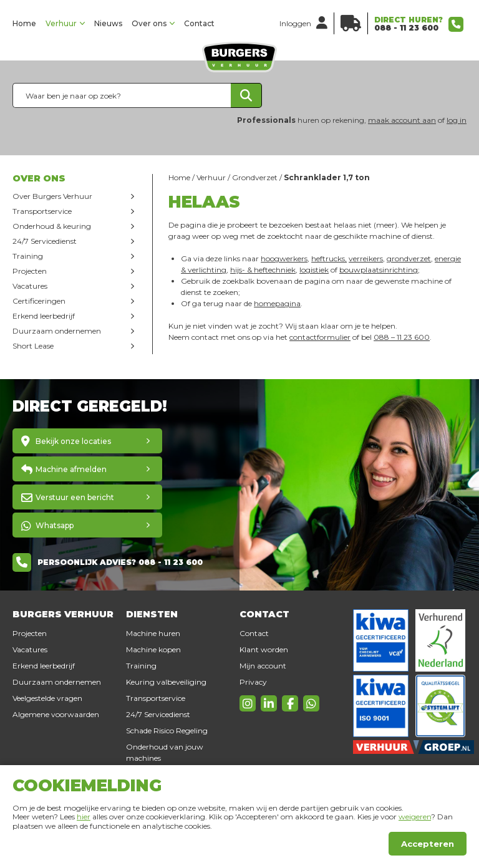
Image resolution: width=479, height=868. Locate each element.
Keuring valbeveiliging (166, 682)
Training (28, 256)
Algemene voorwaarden (56, 714)
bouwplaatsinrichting (379, 270)
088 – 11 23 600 (402, 337)
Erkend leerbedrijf (44, 316)
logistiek (314, 270)
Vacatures (30, 286)
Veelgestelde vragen (47, 698)
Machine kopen (153, 649)
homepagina (277, 303)
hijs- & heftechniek (263, 270)
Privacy (253, 682)
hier (84, 817)
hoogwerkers (284, 258)
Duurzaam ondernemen (57, 331)
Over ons (149, 23)
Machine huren (153, 633)
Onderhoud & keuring (52, 226)
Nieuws (108, 23)
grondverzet (409, 258)
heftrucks (328, 258)
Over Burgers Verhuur (52, 196)
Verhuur (61, 23)
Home (24, 23)
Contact (199, 23)
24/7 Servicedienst (45, 241)
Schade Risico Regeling (167, 731)
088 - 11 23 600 (406, 28)
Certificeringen (39, 301)
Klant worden (264, 649)
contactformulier (320, 337)
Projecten (30, 271)
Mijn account (263, 666)
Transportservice (42, 211)
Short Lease (33, 346)
